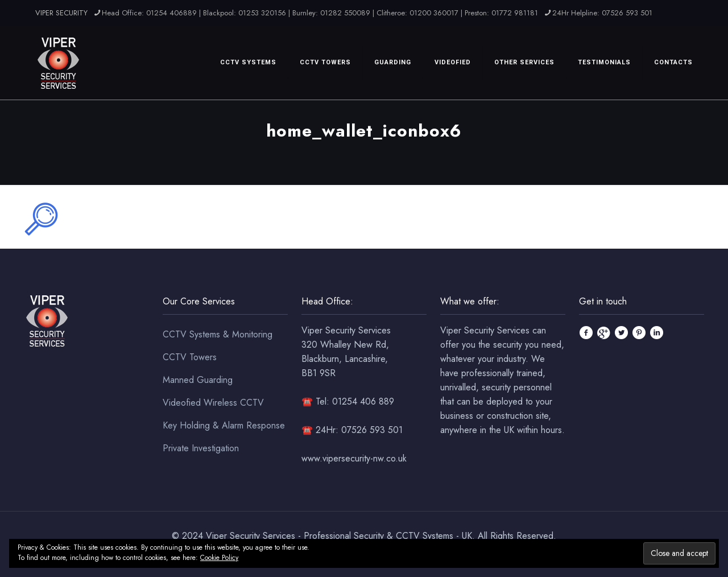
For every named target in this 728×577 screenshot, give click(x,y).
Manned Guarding (198, 380)
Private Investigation (201, 448)
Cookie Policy (219, 558)
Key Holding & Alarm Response (224, 425)
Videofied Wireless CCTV (213, 403)
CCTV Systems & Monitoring (218, 334)
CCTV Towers (190, 357)
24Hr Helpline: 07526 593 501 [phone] (602, 13)
